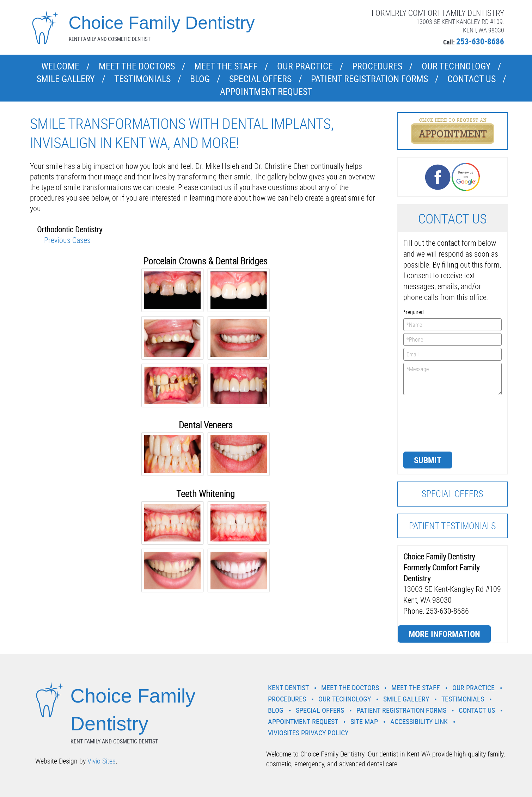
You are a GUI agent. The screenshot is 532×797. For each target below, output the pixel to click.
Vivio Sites (102, 761)
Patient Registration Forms (369, 79)
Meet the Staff (226, 66)
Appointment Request (266, 91)
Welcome (60, 66)
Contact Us (472, 79)
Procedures (377, 66)
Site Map (364, 721)
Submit (428, 460)
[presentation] (432, 423)
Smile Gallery (66, 79)
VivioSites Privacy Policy (308, 733)
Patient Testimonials (452, 526)
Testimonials (142, 79)
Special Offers (260, 79)
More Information (444, 634)
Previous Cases (67, 240)
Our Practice (305, 66)
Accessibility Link (419, 721)
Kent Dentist (288, 688)
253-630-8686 (480, 41)
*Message (452, 379)
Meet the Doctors (137, 66)
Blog (200, 79)
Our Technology (456, 66)
